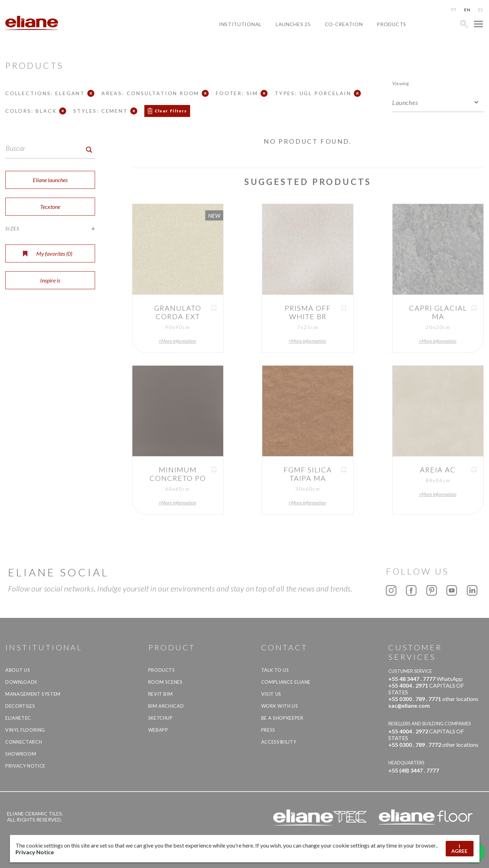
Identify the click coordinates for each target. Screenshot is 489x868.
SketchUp (161, 718)
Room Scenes (165, 682)
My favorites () (48, 253)
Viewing (400, 83)
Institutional (240, 24)
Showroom (21, 754)
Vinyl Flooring (25, 730)
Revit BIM (161, 694)
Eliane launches (50, 180)
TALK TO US (275, 670)
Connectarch (24, 742)
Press (268, 730)
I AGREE (459, 848)
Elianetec (18, 718)
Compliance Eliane (286, 682)
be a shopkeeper (282, 718)
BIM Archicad (166, 706)
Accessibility (279, 742)
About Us (18, 670)
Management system (33, 694)
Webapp (158, 730)
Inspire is (50, 280)
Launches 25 (293, 24)
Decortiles (20, 706)
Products (391, 24)
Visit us (271, 694)
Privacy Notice (25, 766)
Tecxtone (50, 207)
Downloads (21, 682)
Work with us (280, 706)
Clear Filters (171, 111)
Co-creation (344, 24)
